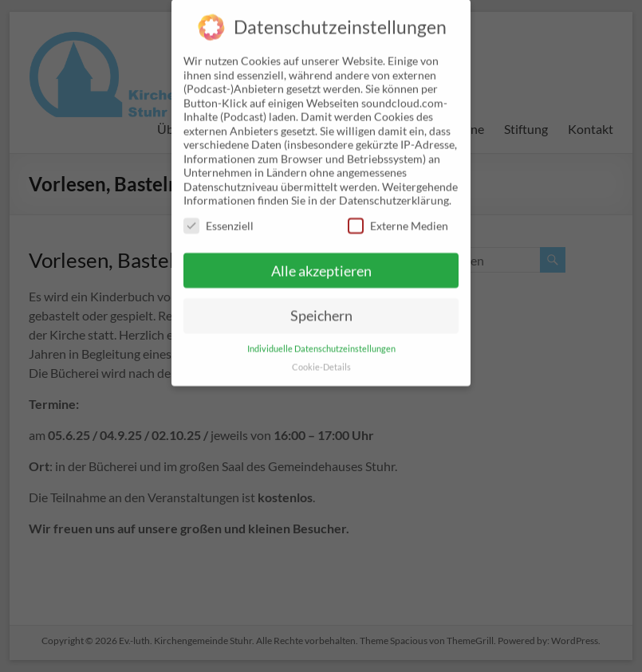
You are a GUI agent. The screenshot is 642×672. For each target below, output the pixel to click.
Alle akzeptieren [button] (321, 255)
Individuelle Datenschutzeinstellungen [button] (321, 334)
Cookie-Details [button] (321, 352)
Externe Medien (398, 211)
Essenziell (219, 211)
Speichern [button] (321, 301)
